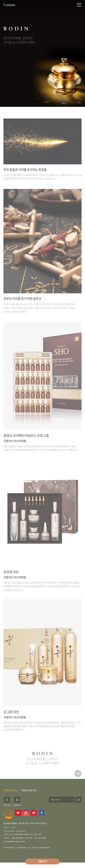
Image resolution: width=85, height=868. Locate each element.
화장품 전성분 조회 (29, 792)
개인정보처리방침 (11, 792)
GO (79, 801)
